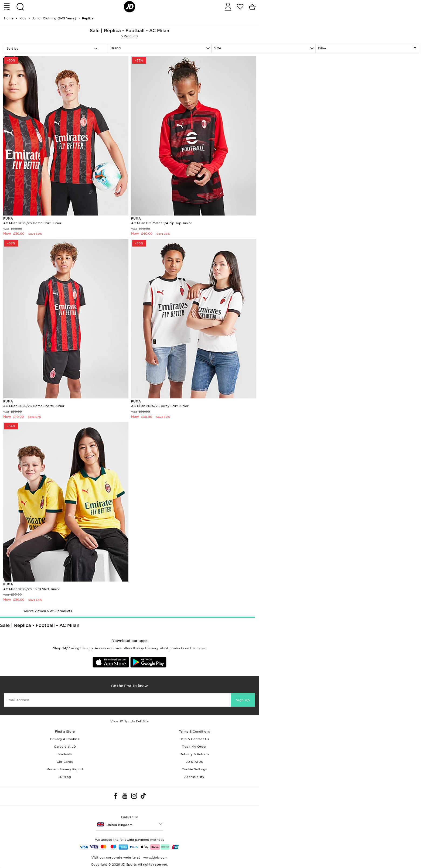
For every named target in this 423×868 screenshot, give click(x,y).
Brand (116, 48)
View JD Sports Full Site (129, 721)
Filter (367, 49)
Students (65, 754)
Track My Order (194, 747)
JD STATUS (194, 762)
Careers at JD (65, 747)
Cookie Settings (194, 769)
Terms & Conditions (194, 732)
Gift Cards (65, 762)
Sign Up (243, 700)
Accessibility (194, 777)
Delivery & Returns (194, 754)
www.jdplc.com (155, 857)
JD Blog (65, 777)
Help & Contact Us (194, 739)
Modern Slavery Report (65, 769)
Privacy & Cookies (65, 739)
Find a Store (65, 732)
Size (218, 48)
